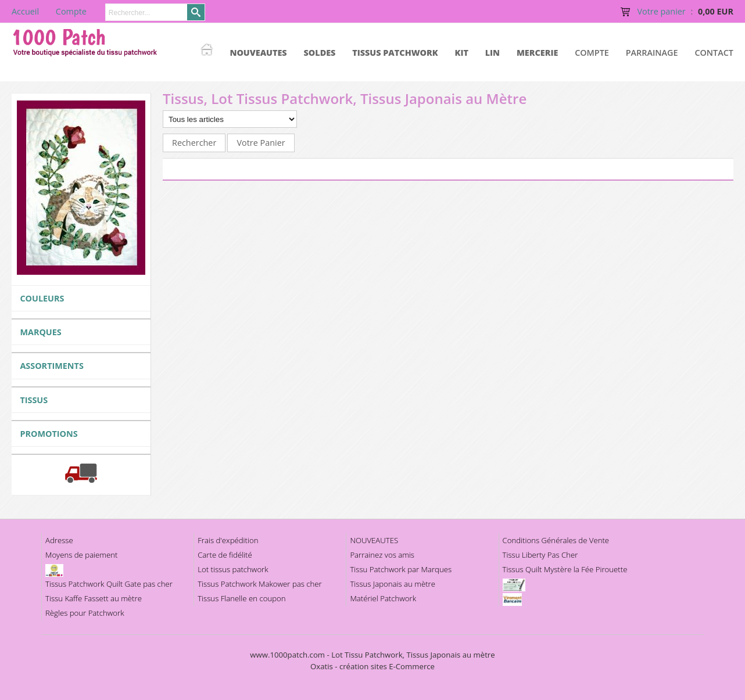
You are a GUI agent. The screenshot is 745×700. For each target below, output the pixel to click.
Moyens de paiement (81, 555)
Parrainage (652, 53)
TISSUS (34, 400)
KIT (462, 53)
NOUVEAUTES (258, 53)
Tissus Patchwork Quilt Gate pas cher (109, 584)
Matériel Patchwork (383, 598)
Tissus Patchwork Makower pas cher (260, 584)
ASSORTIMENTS (51, 366)
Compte (592, 53)
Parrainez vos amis (382, 555)
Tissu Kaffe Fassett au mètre (94, 598)
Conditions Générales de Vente (556, 540)
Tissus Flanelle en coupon (241, 598)
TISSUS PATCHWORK (395, 53)
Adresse (59, 540)
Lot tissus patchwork (233, 569)
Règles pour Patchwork (85, 613)
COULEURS (42, 298)
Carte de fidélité (225, 555)
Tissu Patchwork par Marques (401, 569)
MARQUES (40, 332)
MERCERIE (537, 53)
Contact (714, 53)
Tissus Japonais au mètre (393, 584)
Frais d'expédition (228, 540)
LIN (493, 53)
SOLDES (319, 53)
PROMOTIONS (49, 434)
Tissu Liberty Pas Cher (540, 555)
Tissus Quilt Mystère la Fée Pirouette (565, 569)
